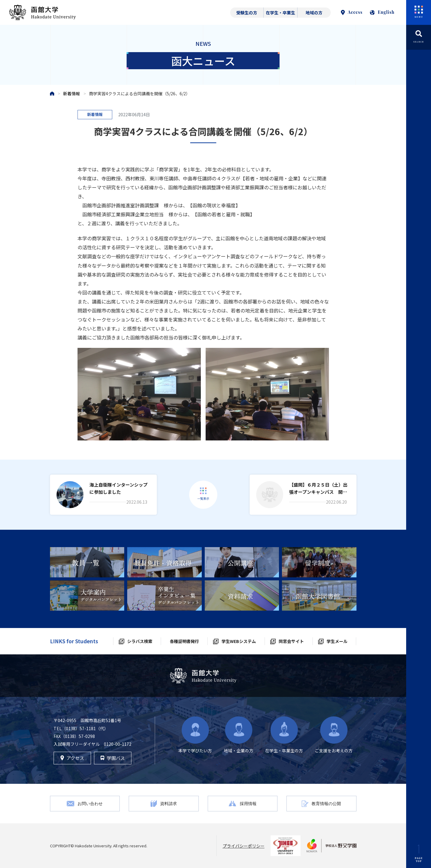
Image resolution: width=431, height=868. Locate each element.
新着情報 (72, 93)
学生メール (337, 641)
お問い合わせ (90, 803)
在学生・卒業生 (280, 13)
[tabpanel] (87, 562)
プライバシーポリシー (244, 846)
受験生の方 (247, 13)
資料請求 (169, 803)
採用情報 (248, 803)
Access (352, 12)
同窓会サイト (291, 641)
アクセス (72, 758)
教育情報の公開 (326, 803)
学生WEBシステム (239, 641)
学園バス (113, 758)
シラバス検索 (140, 641)
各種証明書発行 (184, 641)
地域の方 (314, 13)
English (382, 12)
